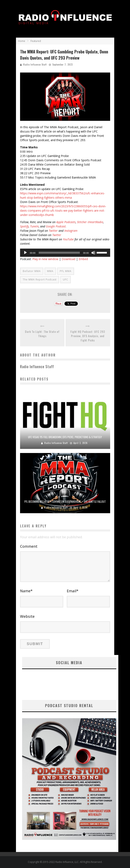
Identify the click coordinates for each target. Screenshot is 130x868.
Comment (29, 546)
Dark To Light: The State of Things (42, 334)
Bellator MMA (32, 271)
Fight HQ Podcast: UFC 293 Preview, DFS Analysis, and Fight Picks (88, 336)
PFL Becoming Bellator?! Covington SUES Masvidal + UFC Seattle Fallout (65, 501)
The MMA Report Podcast (40, 280)
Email (73, 591)
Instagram (71, 231)
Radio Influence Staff (35, 65)
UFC (66, 280)
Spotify (24, 226)
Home (22, 41)
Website (27, 616)
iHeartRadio (95, 222)
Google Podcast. (56, 226)
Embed (83, 259)
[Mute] (93, 253)
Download (68, 259)
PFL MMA (66, 271)
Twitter (53, 231)
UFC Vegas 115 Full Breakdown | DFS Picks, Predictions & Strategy (65, 437)
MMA (50, 271)
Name (26, 591)
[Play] (25, 253)
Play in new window (45, 259)
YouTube (68, 239)
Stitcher (82, 222)
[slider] (59, 253)
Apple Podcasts (66, 222)
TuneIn (34, 226)
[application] (65, 253)
